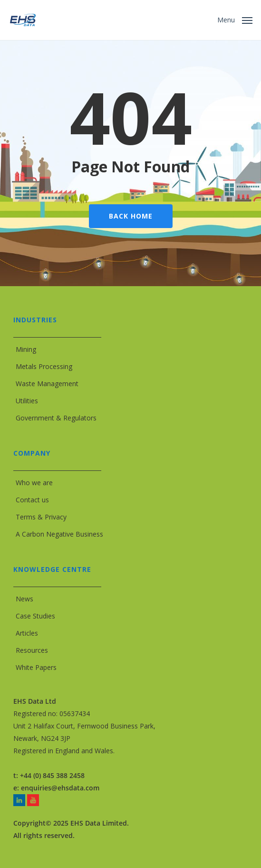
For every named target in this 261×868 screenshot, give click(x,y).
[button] (235, 19)
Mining (26, 349)
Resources (32, 650)
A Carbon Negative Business (59, 534)
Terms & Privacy (41, 517)
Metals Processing (44, 366)
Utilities (27, 401)
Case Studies (35, 616)
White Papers (36, 667)
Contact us (32, 500)
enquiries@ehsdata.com (60, 788)
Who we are (34, 483)
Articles (27, 633)
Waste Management (47, 384)
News (24, 599)
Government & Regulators (56, 418)
